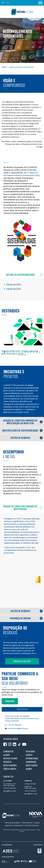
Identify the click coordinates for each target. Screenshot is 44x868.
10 (31, 352)
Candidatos (8, 751)
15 (22, 355)
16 (25, 355)
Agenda (29, 769)
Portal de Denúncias (32, 825)
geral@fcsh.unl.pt (10, 791)
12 (37, 352)
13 (40, 352)
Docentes (8, 762)
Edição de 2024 (14, 284)
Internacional (32, 758)
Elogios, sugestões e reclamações (22, 824)
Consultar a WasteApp (22, 661)
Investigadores (10, 765)
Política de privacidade (12, 823)
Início (4, 67)
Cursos (29, 755)
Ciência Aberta (10, 769)
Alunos (7, 755)
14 (19, 355)
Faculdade (30, 751)
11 (34, 352)
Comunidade (31, 762)
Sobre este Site (27, 823)
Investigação (32, 765)
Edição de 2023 (14, 289)
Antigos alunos (10, 758)
